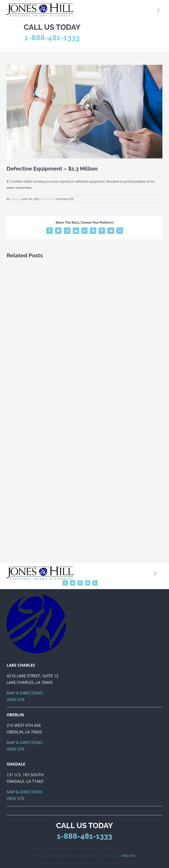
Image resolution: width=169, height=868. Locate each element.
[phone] (95, 583)
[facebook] (65, 583)
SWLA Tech (128, 856)
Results (48, 199)
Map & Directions (25, 693)
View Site (16, 699)
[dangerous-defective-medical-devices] (84, 112)
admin (14, 199)
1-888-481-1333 (52, 38)
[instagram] (80, 583)
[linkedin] (88, 583)
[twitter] (73, 583)
